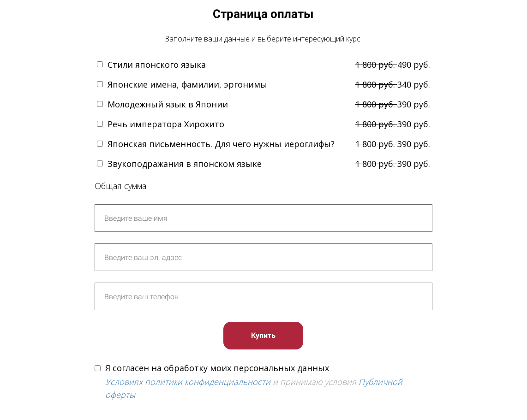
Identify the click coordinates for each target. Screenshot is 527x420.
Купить (263, 335)
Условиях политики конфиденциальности (188, 382)
